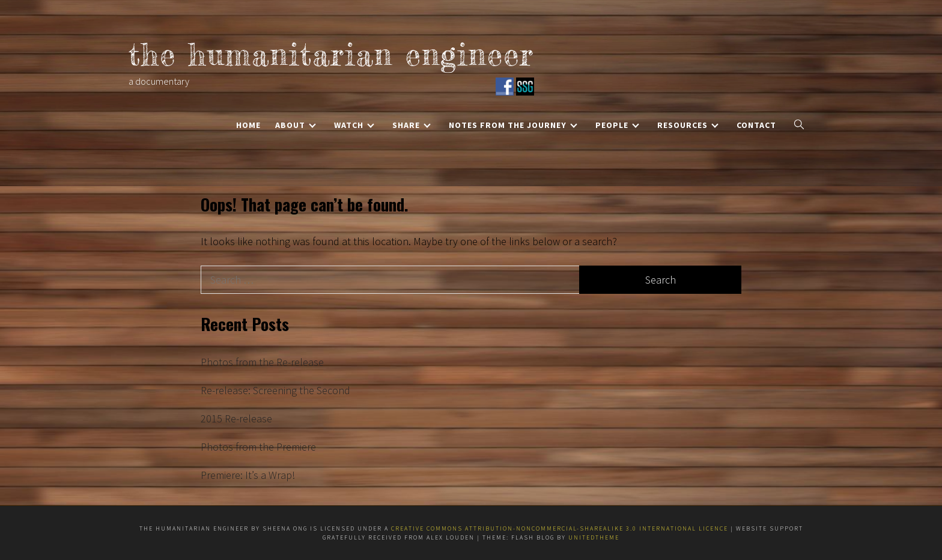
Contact (756, 125)
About (296, 125)
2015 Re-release (236, 418)
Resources (688, 125)
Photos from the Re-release (262, 362)
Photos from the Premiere (258, 447)
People (617, 125)
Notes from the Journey (513, 125)
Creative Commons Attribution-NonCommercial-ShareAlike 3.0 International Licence (561, 528)
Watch (354, 125)
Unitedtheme (594, 537)
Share (412, 125)
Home (248, 125)
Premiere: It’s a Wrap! (248, 475)
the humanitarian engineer (331, 55)
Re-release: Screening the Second (275, 390)
